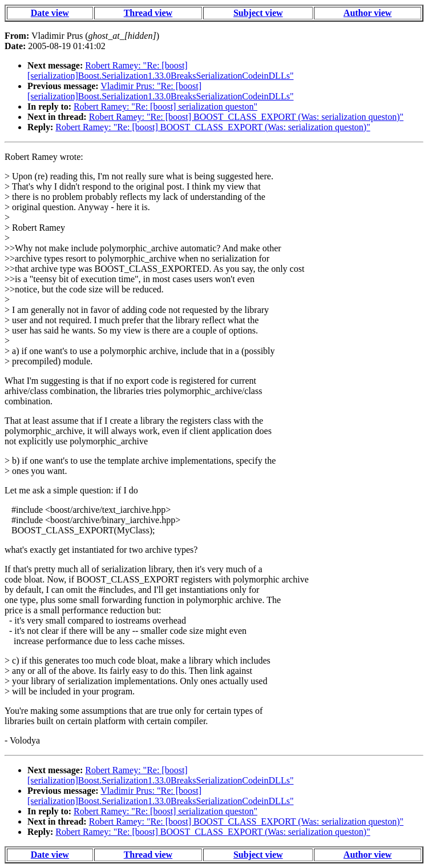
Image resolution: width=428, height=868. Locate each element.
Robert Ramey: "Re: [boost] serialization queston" (165, 107)
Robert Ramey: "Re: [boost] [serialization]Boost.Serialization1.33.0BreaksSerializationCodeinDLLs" (160, 71)
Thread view (148, 13)
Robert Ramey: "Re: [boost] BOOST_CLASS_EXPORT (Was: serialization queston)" (246, 117)
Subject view (258, 13)
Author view (368, 13)
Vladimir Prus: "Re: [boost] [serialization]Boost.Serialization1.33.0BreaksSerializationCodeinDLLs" (160, 91)
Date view (50, 13)
